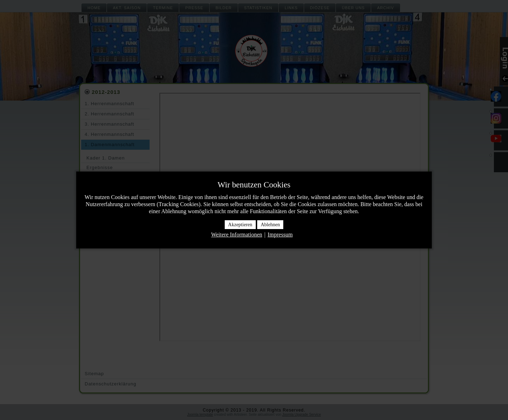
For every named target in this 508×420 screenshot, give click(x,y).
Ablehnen (270, 225)
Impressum (280, 235)
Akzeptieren (240, 225)
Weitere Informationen (237, 235)
